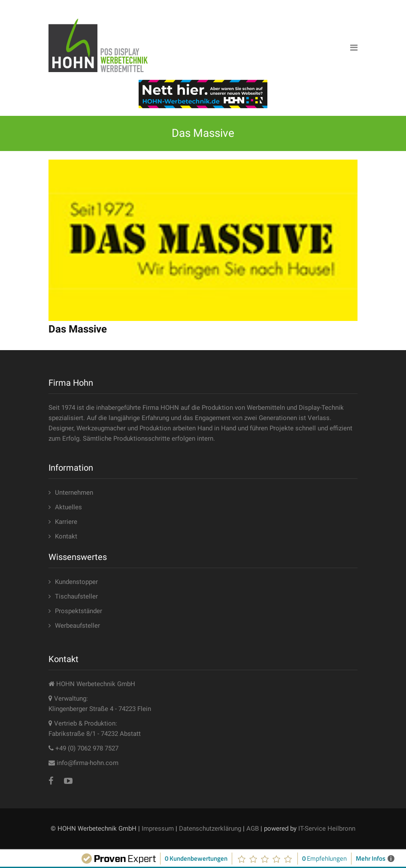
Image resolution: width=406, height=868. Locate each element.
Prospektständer (79, 611)
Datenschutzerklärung (210, 829)
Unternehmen (74, 493)
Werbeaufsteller (77, 626)
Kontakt (66, 536)
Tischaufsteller (76, 596)
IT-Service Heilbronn (327, 829)
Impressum (158, 829)
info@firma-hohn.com (88, 763)
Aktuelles (68, 507)
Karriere (66, 522)
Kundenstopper (76, 582)
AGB (253, 829)
